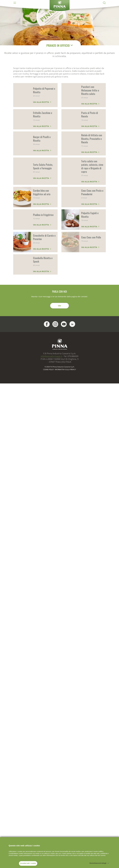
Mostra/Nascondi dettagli (98, 863)
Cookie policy (49, 370)
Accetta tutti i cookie (28, 863)
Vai (59, 306)
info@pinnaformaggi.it (51, 356)
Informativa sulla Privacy (65, 370)
